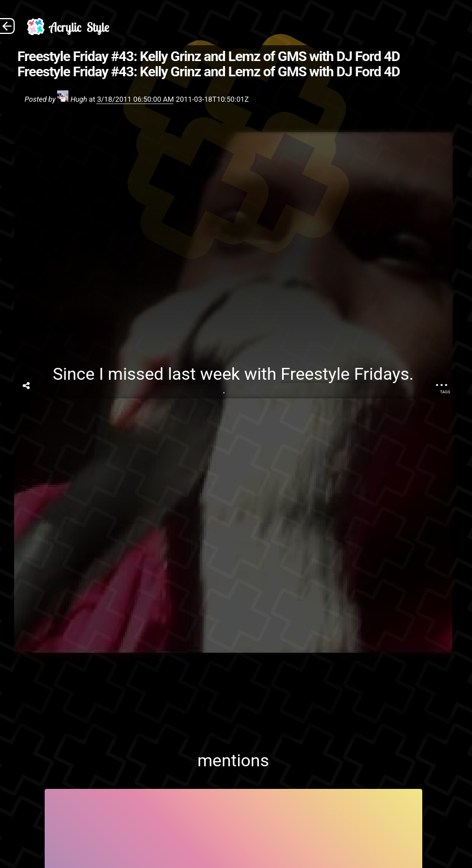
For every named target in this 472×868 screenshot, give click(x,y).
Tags (445, 392)
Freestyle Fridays (345, 374)
